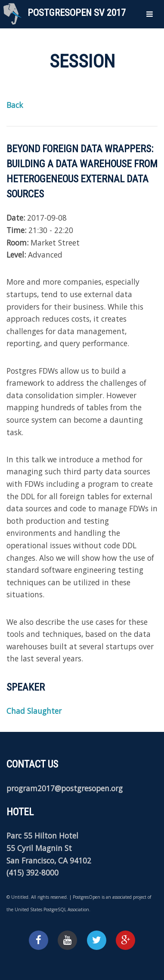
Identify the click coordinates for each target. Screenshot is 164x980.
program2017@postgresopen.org (65, 788)
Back (15, 105)
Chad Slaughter (34, 711)
